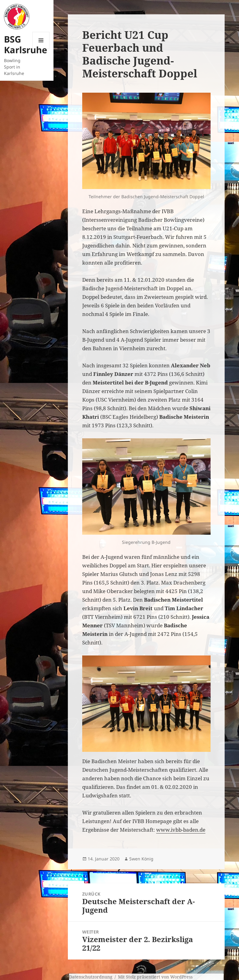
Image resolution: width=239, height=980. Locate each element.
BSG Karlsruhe (26, 44)
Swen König (141, 859)
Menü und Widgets (41, 49)
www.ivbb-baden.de (181, 830)
